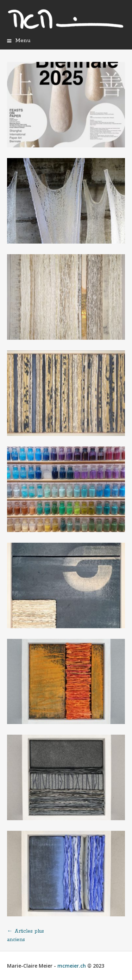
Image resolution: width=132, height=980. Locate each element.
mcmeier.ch (72, 966)
